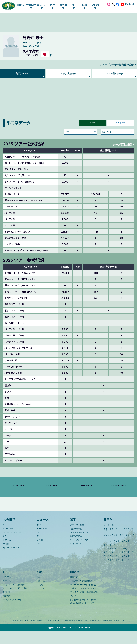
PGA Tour (7, 553)
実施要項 (7, 609)
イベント (41, 602)
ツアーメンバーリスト (80, 553)
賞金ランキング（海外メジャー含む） (119, 549)
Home (18, 5)
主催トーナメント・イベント (83, 602)
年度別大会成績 (68, 74)
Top (38, 590)
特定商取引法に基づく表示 (82, 617)
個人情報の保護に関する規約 (83, 613)
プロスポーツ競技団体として (83, 594)
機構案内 (74, 590)
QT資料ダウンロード (13, 613)
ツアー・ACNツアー (12, 546)
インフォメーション (12, 590)
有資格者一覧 (76, 542)
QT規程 (6, 606)
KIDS (39, 557)
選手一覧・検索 (77, 538)
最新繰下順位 (76, 550)
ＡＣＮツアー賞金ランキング (117, 569)
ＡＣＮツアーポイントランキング (119, 566)
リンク (73, 609)
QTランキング (76, 557)
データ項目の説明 (121, 144)
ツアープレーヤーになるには (83, 598)
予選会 (6, 557)
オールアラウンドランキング (117, 554)
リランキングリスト (79, 546)
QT (4, 550)
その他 (40, 553)
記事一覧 (7, 594)
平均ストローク (111, 558)
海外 (39, 550)
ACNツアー (120, 123)
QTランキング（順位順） (15, 598)
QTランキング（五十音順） (16, 602)
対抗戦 (40, 598)
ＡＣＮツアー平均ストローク (117, 573)
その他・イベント (11, 561)
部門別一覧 (109, 538)
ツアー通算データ (115, 74)
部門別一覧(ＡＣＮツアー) (115, 562)
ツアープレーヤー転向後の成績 (115, 65)
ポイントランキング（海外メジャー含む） (119, 543)
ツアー (92, 123)
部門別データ (22, 74)
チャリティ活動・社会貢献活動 (84, 606)
